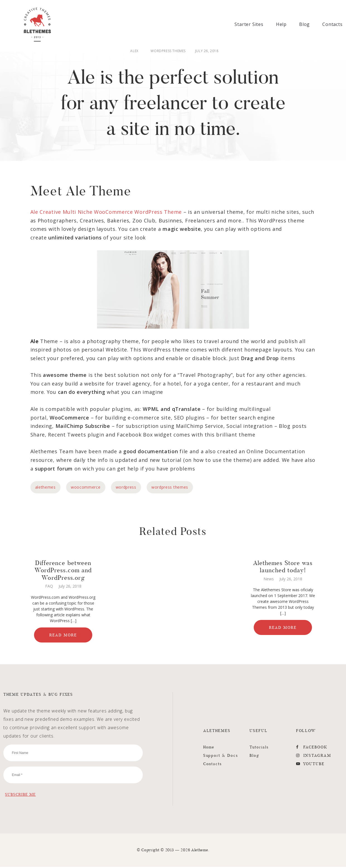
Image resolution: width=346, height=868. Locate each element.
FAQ (49, 587)
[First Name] (73, 754)
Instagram (314, 757)
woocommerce (86, 488)
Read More (63, 636)
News (269, 580)
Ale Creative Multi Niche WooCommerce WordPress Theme (106, 213)
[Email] (73, 776)
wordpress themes (170, 488)
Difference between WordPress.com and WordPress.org (63, 571)
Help (281, 24)
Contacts (332, 24)
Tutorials (259, 748)
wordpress (126, 488)
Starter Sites (249, 24)
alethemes (45, 488)
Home (209, 748)
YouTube (310, 765)
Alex (134, 51)
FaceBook (312, 748)
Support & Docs (221, 757)
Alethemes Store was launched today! (283, 568)
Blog (304, 24)
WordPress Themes (168, 51)
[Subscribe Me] (20, 796)
